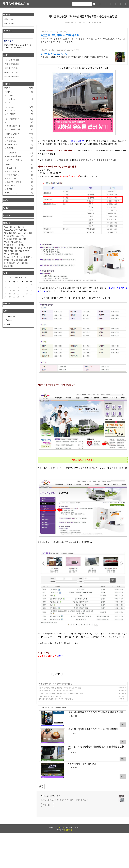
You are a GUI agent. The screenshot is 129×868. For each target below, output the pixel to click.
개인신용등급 (23, 263)
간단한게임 (9, 260)
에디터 (20, 189)
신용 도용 (18, 233)
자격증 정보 (20, 141)
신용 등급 (8, 239)
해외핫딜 (20, 95)
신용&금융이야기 (20, 126)
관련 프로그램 (20, 193)
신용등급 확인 (10, 245)
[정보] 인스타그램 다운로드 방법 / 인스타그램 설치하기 (57, 691)
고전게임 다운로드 (23, 251)
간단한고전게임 (21, 230)
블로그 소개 (10, 19)
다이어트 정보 (20, 145)
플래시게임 (20, 186)
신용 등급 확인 (10, 263)
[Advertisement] (64, 839)
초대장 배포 (20, 114)
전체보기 (18, 88)
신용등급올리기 (21, 260)
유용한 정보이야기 (46, 684)
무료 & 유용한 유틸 (20, 156)
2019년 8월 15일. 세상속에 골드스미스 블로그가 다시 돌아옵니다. (65, 800)
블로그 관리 (20, 168)
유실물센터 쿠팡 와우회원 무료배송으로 (60, 35)
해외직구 (19, 92)
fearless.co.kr (19, 107)
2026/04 (18, 278)
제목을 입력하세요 (12, 60)
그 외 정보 (56, 684)
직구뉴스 (20, 103)
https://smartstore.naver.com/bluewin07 (57, 50)
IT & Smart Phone (19, 153)
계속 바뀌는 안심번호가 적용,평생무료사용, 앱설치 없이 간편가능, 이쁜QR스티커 (75, 57)
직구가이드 (20, 99)
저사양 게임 (9, 266)
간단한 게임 (9, 248)
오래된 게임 (9, 251)
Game (7, 254)
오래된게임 (28, 233)
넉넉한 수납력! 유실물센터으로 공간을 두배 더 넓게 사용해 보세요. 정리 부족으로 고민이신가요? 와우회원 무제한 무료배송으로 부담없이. (83, 40)
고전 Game (20, 242)
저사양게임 (9, 242)
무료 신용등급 (10, 227)
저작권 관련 (10, 24)
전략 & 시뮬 (20, 179)
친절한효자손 (68, 865)
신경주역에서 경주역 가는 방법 (49, 696)
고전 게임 (20, 236)
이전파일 (19, 165)
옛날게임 (15, 254)
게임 (16, 239)
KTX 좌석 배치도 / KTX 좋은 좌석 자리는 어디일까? (55, 699)
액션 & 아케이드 (20, 172)
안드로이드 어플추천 (20, 160)
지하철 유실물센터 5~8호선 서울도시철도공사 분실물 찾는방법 (83, 16)
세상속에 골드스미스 (16, 4)
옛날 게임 (8, 233)
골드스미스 (20, 111)
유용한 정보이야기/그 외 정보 (75, 23)
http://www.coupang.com (51, 32)
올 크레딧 (28, 248)
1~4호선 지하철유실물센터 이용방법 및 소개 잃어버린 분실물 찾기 (60, 694)
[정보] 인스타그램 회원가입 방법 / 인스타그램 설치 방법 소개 (58, 688)
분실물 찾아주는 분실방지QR (54, 54)
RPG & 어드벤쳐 (20, 175)
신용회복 (19, 248)
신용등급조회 (27, 257)
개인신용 (21, 227)
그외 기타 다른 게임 (20, 182)
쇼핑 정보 (20, 138)
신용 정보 (21, 245)
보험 (20, 122)
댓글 (41, 786)
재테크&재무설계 (20, 129)
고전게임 (23, 239)
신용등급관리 (10, 236)
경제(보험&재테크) (19, 119)
